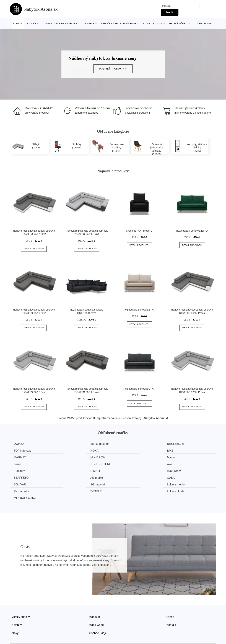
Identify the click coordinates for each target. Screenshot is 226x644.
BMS (70, 451)
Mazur (18, 457)
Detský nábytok (180, 24)
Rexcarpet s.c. (76, 477)
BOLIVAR (126, 471)
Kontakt (171, 611)
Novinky (17, 611)
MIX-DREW (181, 451)
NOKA (18, 451)
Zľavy (15, 619)
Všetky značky (21, 603)
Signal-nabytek (77, 444)
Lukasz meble (23, 477)
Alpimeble (20, 471)
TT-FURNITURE (131, 457)
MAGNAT (126, 451)
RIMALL (72, 464)
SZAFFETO (181, 464)
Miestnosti (204, 24)
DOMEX (20, 444)
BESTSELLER (129, 444)
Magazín (94, 603)
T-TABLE (126, 477)
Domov (18, 24)
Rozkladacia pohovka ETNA (192, 231)
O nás (170, 603)
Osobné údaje (98, 619)
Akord (177, 457)
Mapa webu (96, 611)
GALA (71, 471)
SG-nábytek (181, 471)
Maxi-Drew (127, 464)
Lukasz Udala (182, 477)
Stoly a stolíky (153, 24)
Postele (89, 24)
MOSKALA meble (25, 484)
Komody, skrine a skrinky (61, 24)
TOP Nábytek (182, 444)
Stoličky (32, 24)
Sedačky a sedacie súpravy (119, 24)
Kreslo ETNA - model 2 (139, 231)
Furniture (20, 464)
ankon (71, 457)
